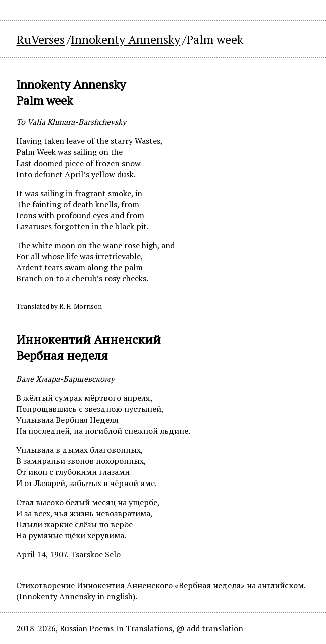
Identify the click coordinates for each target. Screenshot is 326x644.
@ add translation (210, 628)
